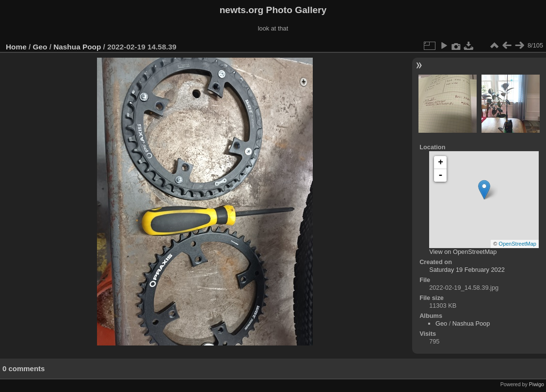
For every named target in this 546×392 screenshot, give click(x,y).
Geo (40, 47)
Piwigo (537, 384)
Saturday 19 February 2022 (467, 270)
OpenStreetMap (517, 244)
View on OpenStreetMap (463, 252)
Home (16, 47)
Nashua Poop (77, 47)
